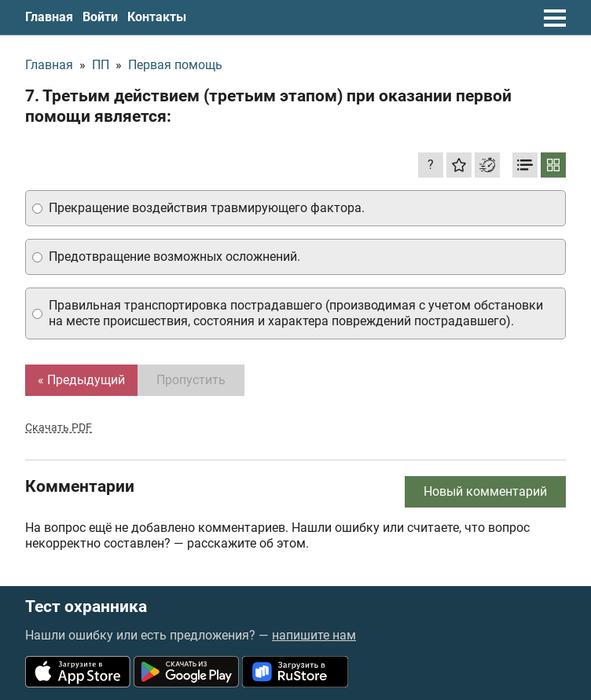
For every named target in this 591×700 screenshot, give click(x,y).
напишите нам (314, 635)
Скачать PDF (59, 427)
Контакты (157, 17)
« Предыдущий (81, 380)
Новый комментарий (485, 491)
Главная (49, 17)
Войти (100, 17)
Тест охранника (86, 607)
